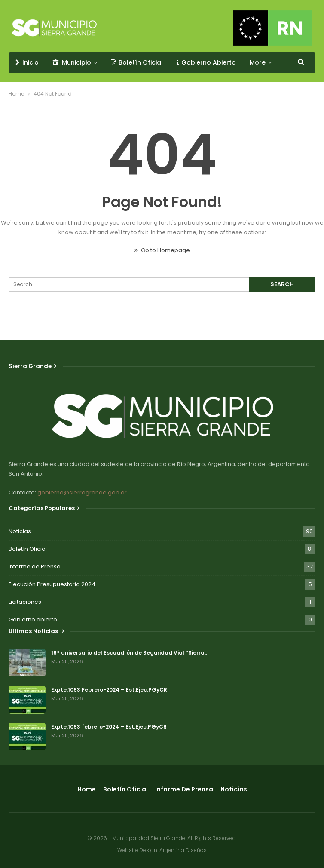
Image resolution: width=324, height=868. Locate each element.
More (258, 62)
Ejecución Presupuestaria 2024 (52, 584)
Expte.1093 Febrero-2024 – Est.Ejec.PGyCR (109, 690)
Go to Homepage (162, 250)
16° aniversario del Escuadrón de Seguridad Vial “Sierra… (130, 653)
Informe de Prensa (35, 567)
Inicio (27, 62)
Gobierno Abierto (206, 62)
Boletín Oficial (137, 62)
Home (87, 789)
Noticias (20, 531)
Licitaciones (25, 602)
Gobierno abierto (33, 619)
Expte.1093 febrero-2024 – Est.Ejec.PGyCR (109, 727)
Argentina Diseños (183, 850)
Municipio (72, 62)
